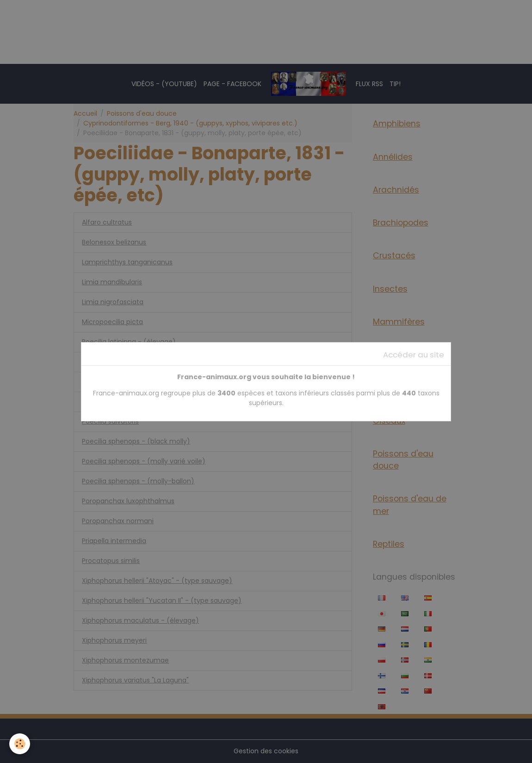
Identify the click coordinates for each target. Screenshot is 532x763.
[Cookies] (20, 744)
